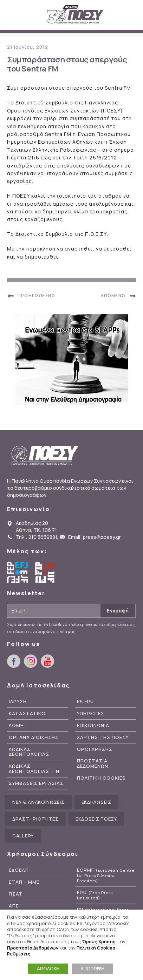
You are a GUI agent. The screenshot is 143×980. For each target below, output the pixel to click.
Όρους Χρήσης (99, 941)
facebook (14, 661)
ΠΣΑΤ (16, 894)
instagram (31, 661)
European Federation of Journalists (18, 572)
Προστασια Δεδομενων (93, 763)
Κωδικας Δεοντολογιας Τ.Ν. (35, 769)
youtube (47, 661)
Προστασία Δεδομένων (33, 948)
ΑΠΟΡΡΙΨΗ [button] (92, 968)
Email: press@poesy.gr (95, 537)
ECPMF (106, 875)
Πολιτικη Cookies (101, 778)
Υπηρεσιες (91, 714)
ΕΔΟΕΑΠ (19, 870)
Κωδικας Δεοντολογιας (29, 752)
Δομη (16, 725)
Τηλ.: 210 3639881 (36, 537)
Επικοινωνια (93, 725)
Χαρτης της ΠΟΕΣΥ (103, 737)
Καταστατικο (27, 714)
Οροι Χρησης (95, 749)
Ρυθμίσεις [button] (19, 954)
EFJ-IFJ (85, 702)
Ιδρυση (18, 702)
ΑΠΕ (14, 906)
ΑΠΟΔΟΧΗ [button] (48, 968)
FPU (95, 895)
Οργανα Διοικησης (34, 737)
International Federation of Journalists (46, 572)
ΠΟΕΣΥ (75, 15)
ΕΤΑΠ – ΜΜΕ (24, 882)
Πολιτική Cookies (96, 948)
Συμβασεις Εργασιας (36, 783)
